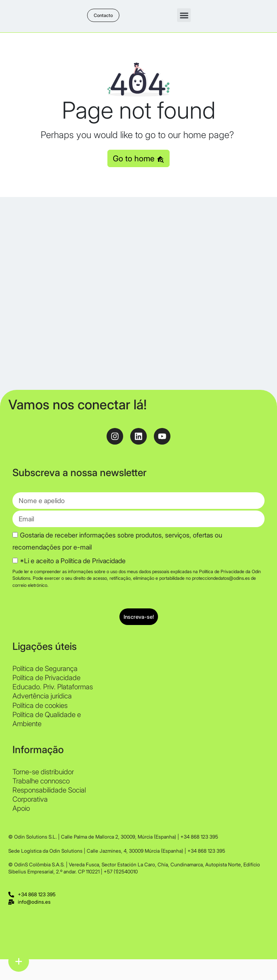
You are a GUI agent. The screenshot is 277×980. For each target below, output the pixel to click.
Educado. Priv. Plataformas (53, 687)
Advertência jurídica (42, 696)
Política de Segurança (45, 669)
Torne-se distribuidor (43, 772)
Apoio (21, 808)
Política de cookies (40, 705)
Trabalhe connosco (41, 781)
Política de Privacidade (46, 678)
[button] (184, 15)
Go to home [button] (138, 158)
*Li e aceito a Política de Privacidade (73, 561)
